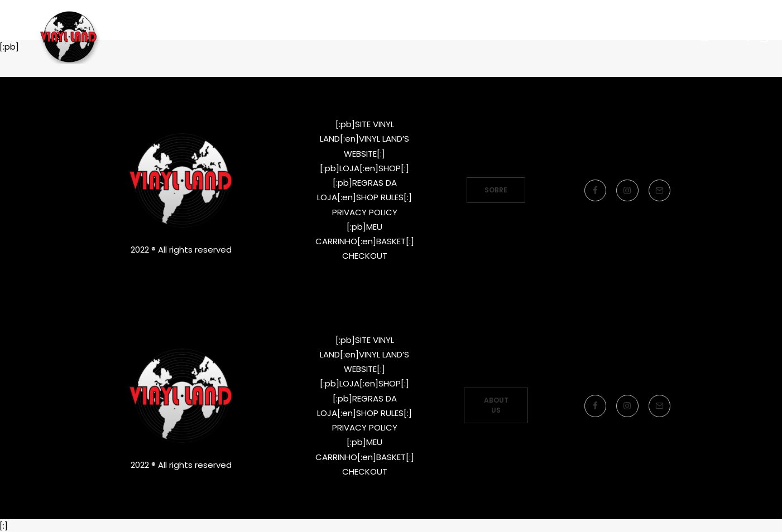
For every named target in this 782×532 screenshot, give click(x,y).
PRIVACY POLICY (365, 188)
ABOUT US (497, 405)
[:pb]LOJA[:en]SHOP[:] (364, 144)
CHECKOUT (365, 232)
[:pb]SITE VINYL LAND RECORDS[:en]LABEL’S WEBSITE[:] (288, 52)
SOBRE (496, 166)
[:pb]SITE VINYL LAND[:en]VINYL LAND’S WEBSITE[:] (364, 115)
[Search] (744, 52)
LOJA (466, 52)
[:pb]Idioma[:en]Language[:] (574, 52)
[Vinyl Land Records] (73, 52)
